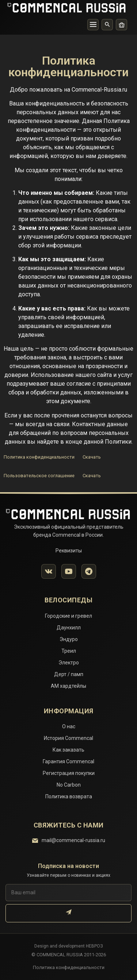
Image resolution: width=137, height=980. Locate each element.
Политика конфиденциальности (39, 457)
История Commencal (68, 738)
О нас (69, 726)
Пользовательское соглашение (39, 476)
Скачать (92, 457)
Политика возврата (69, 796)
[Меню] (93, 25)
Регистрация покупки (69, 773)
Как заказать (68, 750)
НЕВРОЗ (94, 946)
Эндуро (69, 639)
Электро (69, 663)
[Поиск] (107, 25)
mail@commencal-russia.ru (73, 840)
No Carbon (69, 785)
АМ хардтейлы (68, 686)
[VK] (49, 571)
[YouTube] (69, 571)
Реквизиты (69, 551)
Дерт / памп (69, 674)
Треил (69, 651)
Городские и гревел (68, 616)
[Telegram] (89, 571)
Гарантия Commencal (68, 761)
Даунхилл (69, 628)
